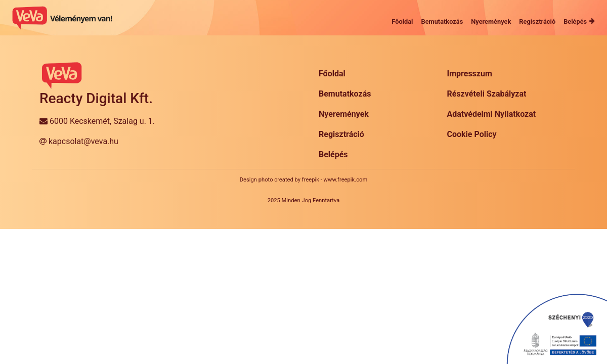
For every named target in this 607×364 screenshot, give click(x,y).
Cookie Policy (472, 134)
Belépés (333, 154)
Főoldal (332, 74)
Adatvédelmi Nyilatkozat (492, 114)
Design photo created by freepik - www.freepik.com (303, 180)
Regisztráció (341, 134)
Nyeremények (344, 114)
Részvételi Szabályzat (487, 94)
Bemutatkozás (345, 94)
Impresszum (470, 74)
